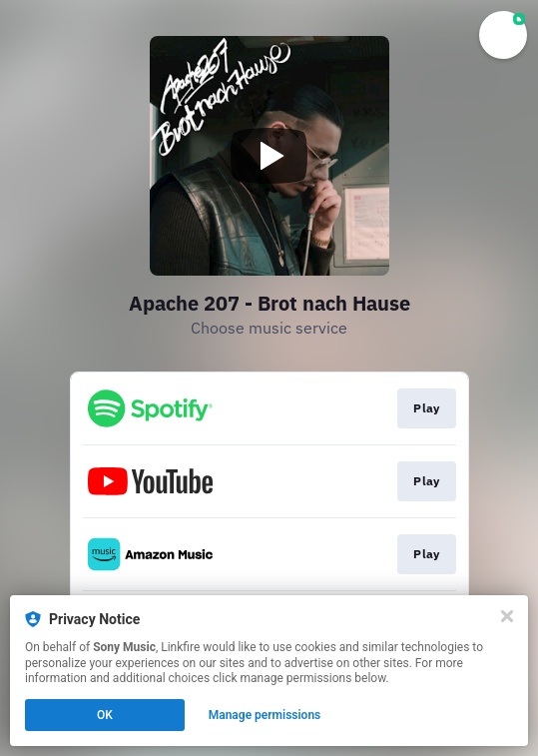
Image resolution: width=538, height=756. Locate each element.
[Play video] (269, 156)
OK (105, 715)
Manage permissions (265, 715)
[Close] (507, 616)
